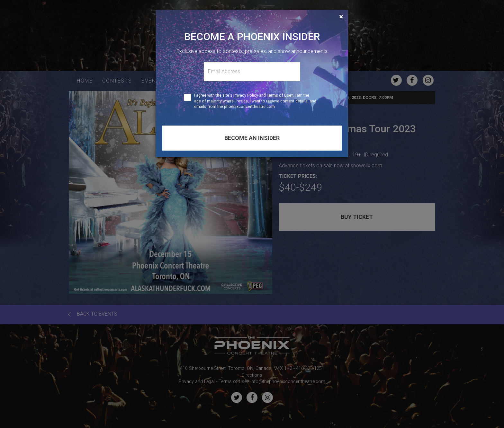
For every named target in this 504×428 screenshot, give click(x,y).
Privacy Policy (246, 95)
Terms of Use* (280, 95)
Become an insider (252, 138)
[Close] (341, 17)
